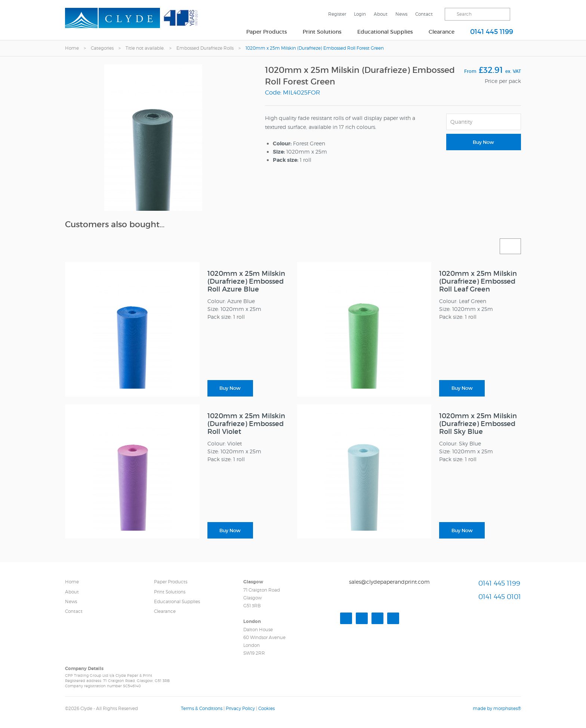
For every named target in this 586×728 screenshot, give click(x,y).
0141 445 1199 (492, 32)
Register (337, 14)
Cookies (266, 708)
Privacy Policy (240, 708)
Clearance (442, 32)
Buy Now (483, 142)
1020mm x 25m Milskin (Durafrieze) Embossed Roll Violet (246, 424)
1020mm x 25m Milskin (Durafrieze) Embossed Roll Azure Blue (246, 281)
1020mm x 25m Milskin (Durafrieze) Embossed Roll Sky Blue (478, 424)
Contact (424, 14)
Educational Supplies (385, 32)
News (401, 14)
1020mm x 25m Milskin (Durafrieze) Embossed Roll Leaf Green (478, 281)
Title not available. (145, 48)
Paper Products (267, 32)
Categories (102, 48)
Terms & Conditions (202, 708)
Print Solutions (322, 32)
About (381, 14)
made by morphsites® (497, 708)
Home (72, 48)
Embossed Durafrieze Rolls (205, 48)
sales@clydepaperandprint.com (389, 582)
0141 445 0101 (500, 597)
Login (360, 14)
